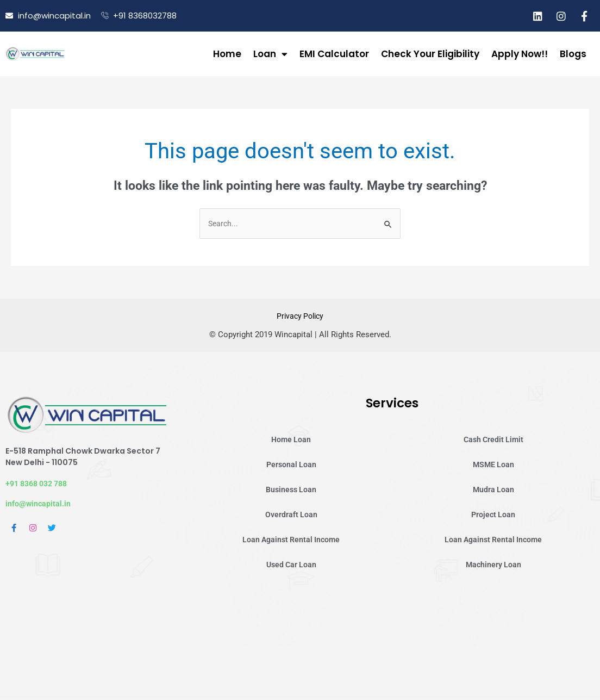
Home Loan (291, 441)
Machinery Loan (493, 566)
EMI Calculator (334, 54)
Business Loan (291, 491)
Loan (270, 54)
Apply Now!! (520, 54)
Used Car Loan (291, 566)
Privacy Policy (300, 317)
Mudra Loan (493, 491)
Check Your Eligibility (430, 54)
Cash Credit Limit (493, 441)
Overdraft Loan (291, 516)
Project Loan (493, 516)
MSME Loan (493, 466)
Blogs (573, 54)
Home (227, 54)
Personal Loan (291, 466)
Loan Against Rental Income (291, 541)
